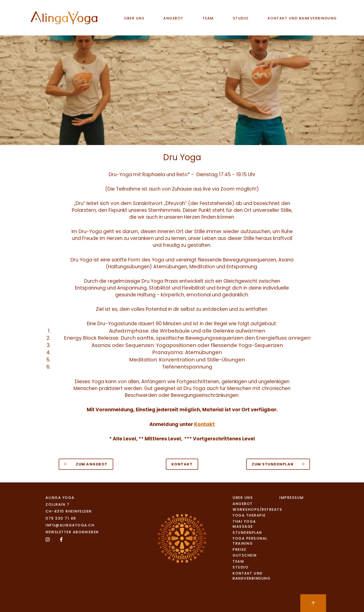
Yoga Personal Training (250, 541)
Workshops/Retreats (252, 509)
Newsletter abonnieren (72, 532)
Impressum (292, 498)
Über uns (134, 18)
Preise (239, 549)
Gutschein (245, 555)
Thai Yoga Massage (244, 524)
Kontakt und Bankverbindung (302, 18)
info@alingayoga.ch (70, 525)
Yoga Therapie (249, 515)
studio (241, 18)
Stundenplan (247, 533)
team (208, 18)
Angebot (173, 18)
